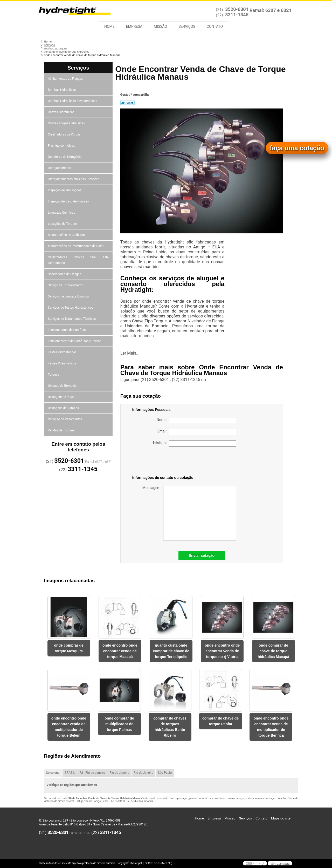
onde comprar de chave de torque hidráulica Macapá (273, 651)
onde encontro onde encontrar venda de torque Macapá (120, 651)
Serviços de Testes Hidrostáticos (71, 308)
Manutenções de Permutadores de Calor (76, 246)
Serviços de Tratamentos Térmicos (72, 319)
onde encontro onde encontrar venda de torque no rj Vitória (222, 651)
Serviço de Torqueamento (66, 285)
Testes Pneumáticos (63, 363)
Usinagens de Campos (64, 408)
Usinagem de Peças (62, 397)
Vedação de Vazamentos (66, 419)
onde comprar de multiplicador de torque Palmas (119, 724)
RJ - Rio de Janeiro (92, 773)
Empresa (134, 26)
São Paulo (165, 773)
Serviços (187, 26)
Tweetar (127, 103)
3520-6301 (237, 9)
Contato (215, 26)
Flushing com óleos (62, 146)
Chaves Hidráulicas (62, 112)
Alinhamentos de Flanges (66, 79)
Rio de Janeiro (119, 773)
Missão (160, 26)
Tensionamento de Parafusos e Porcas (75, 341)
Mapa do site (281, 818)
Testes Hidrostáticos (63, 352)
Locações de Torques (63, 224)
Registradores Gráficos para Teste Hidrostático (78, 260)
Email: (197, 432)
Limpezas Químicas (62, 213)
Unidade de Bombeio (63, 386)
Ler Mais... (130, 353)
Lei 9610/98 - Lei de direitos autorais (132, 801)
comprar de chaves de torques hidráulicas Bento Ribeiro (170, 727)
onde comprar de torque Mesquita (69, 648)
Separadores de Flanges (65, 274)
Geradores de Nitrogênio (65, 157)
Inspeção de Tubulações (65, 190)
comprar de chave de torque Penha (220, 721)
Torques (54, 375)
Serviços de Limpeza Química (69, 296)
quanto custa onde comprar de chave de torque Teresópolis (171, 651)
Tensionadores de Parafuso (67, 330)
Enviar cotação (202, 555)
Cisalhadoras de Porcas (65, 134)
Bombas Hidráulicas (62, 90)
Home (109, 26)
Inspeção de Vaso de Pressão (69, 201)
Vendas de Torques (62, 430)
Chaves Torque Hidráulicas (67, 123)
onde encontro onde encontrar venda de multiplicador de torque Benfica (271, 727)
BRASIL (70, 773)
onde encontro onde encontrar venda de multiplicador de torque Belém (69, 727)
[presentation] (165, 462)
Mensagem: (189, 513)
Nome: (196, 421)
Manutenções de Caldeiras (67, 235)
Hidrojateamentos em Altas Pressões (74, 179)
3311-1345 (237, 15)
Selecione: (53, 773)
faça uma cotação (297, 148)
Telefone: (194, 444)
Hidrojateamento (60, 168)
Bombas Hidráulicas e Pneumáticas (73, 101)
